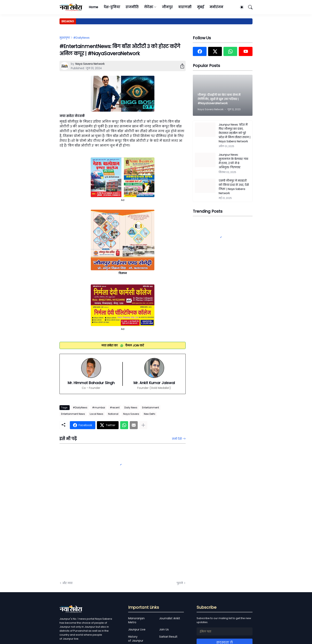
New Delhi (150, 414)
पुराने (180, 583)
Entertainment (151, 408)
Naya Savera (131, 414)
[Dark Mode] (240, 7)
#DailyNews (81, 38)
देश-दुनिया (112, 7)
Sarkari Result (168, 637)
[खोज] (249, 7)
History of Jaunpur (136, 639)
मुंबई (200, 7)
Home (93, 7)
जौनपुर (167, 7)
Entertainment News (73, 414)
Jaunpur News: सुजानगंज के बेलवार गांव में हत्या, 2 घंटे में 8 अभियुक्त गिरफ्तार (233, 161)
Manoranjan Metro (136, 620)
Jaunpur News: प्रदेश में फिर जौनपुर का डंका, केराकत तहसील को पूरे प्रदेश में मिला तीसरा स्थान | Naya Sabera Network (234, 133)
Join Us (164, 629)
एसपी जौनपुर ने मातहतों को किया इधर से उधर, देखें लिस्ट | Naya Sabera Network (234, 187)
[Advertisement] (99, 533)
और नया (67, 583)
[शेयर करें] (181, 66)
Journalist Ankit (170, 618)
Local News (97, 414)
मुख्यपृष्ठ (65, 38)
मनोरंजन (216, 7)
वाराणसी (185, 7)
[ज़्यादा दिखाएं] (143, 425)
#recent (115, 408)
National (113, 414)
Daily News (131, 408)
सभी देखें (177, 439)
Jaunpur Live (137, 629)
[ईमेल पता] (225, 631)
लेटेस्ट (149, 7)
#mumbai (99, 408)
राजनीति (132, 7)
